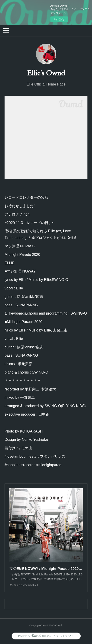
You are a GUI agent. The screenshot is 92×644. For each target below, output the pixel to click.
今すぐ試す (59, 19)
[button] (6, 30)
